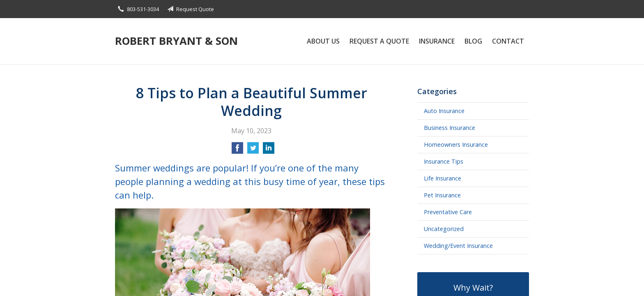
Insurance (437, 41)
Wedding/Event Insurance (458, 246)
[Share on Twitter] (253, 150)
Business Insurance (450, 128)
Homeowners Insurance (456, 145)
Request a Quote (379, 41)
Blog (473, 41)
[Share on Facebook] (237, 150)
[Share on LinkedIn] (269, 150)
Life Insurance (443, 178)
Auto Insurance (444, 111)
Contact (508, 41)
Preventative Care (448, 212)
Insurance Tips (444, 161)
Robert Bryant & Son (176, 41)
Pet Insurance (442, 195)
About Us (323, 41)
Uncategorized (444, 229)
